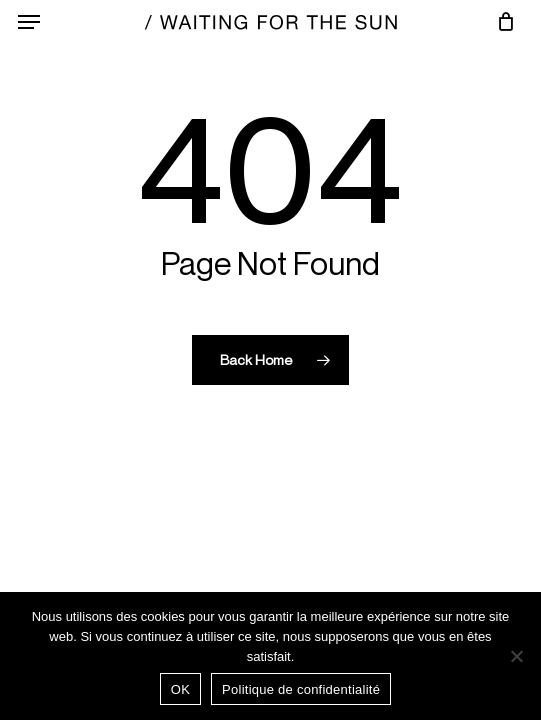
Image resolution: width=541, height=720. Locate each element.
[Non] (516, 656)
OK (180, 689)
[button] (29, 22)
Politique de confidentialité (301, 689)
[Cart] (500, 22)
